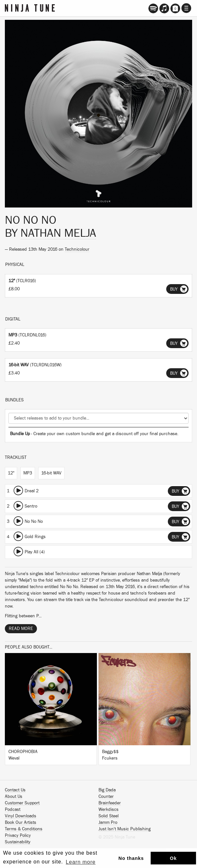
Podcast (13, 810)
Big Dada (107, 790)
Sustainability (18, 842)
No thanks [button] (131, 858)
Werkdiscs (109, 810)
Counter (106, 797)
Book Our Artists (21, 823)
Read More (21, 629)
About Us (14, 797)
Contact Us (15, 790)
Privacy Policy (18, 836)
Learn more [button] (81, 862)
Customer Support (22, 803)
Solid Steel (109, 816)
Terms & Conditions (24, 829)
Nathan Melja (58, 233)
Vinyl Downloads (21, 816)
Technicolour (77, 249)
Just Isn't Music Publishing (125, 829)
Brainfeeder (110, 803)
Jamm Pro (108, 823)
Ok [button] (173, 858)
